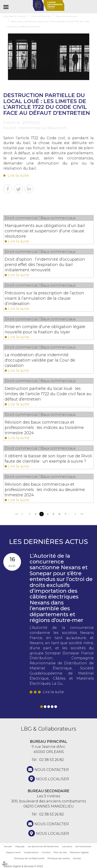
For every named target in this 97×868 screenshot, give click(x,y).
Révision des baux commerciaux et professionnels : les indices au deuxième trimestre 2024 (45, 490)
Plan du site (60, 852)
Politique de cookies (59, 858)
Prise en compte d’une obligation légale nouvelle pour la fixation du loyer (45, 329)
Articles (77, 858)
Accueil (8, 846)
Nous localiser (52, 779)
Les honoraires (83, 846)
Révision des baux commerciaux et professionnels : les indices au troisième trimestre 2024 (44, 428)
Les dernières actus (48, 542)
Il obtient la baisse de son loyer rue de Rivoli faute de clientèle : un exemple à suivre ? (48, 459)
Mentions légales (79, 852)
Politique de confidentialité (29, 858)
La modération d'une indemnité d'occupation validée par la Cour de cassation (40, 360)
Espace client (13, 852)
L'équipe (20, 846)
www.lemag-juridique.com (43, 128)
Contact (46, 852)
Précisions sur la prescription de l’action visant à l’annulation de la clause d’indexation (44, 298)
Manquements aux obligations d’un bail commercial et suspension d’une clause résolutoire (45, 231)
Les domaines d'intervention (43, 846)
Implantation (31, 852)
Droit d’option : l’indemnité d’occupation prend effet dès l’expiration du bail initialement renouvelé (45, 265)
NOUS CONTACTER (52, 770)
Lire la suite (18, 175)
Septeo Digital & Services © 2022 (23, 866)
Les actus (67, 846)
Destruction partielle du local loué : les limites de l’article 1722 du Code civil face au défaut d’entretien (48, 394)
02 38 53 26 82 (51, 760)
